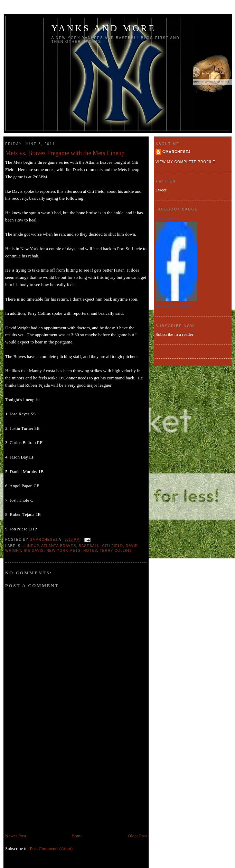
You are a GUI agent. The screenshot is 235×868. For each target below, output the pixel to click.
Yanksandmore (168, 218)
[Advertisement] (57, 784)
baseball (89, 546)
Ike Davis (34, 551)
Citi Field (112, 546)
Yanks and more (104, 28)
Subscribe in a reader (174, 334)
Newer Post (16, 836)
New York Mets (63, 551)
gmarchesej (177, 152)
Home (77, 836)
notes (90, 551)
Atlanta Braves (59, 546)
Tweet (161, 190)
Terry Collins (116, 551)
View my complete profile (185, 162)
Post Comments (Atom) (51, 848)
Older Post (137, 836)
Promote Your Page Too (176, 306)
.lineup (31, 546)
